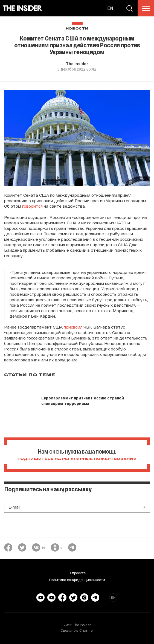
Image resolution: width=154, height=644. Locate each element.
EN (110, 8)
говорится (32, 206)
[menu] (146, 8)
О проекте (77, 573)
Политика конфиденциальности (77, 580)
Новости (77, 29)
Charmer (87, 630)
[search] (129, 8)
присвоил (73, 327)
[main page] (23, 8)
